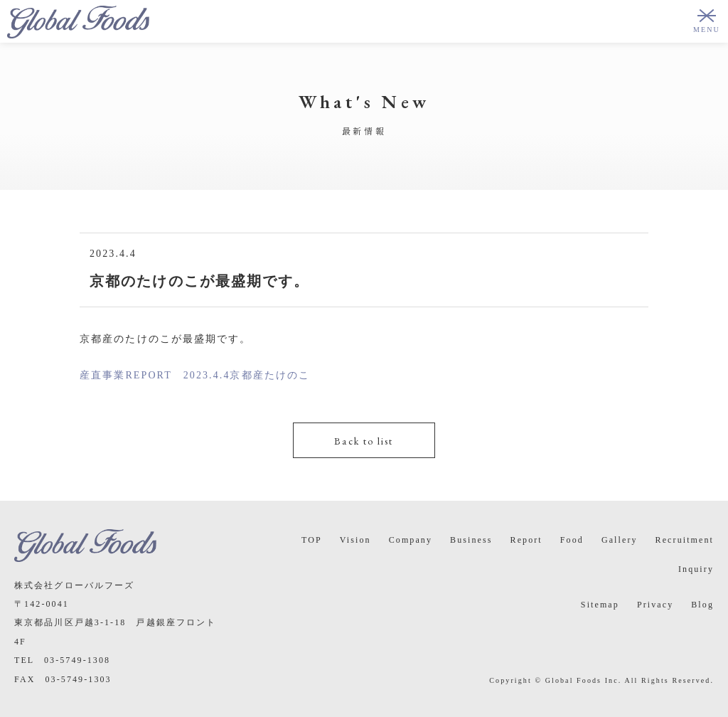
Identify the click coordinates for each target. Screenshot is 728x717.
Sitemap (600, 605)
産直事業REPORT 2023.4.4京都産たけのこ (195, 375)
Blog (702, 605)
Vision (355, 540)
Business (471, 540)
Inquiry (696, 569)
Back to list (364, 441)
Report (526, 540)
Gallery (620, 540)
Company (411, 540)
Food (572, 540)
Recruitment (685, 540)
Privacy (655, 605)
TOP (312, 540)
